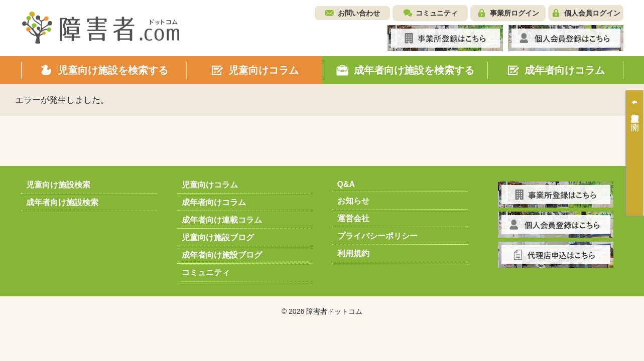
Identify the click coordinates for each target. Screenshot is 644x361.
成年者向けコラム (214, 202)
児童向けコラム (210, 185)
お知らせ (353, 201)
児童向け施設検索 (58, 185)
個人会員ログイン (592, 13)
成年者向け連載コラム (222, 220)
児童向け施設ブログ (218, 237)
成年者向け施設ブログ (222, 255)
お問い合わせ (359, 13)
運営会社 (353, 218)
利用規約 (353, 253)
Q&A (346, 184)
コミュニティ (437, 13)
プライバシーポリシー (377, 236)
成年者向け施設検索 (62, 202)
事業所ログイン (514, 13)
